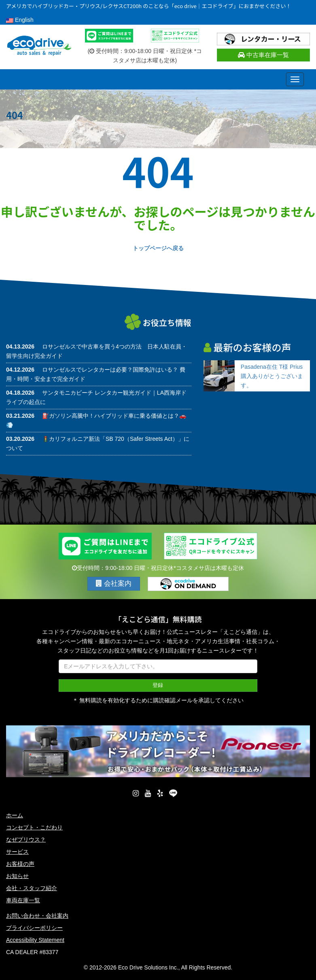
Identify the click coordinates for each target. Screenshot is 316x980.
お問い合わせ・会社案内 (37, 915)
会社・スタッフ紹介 (32, 888)
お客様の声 (20, 863)
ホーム (15, 815)
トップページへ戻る (158, 248)
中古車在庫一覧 (263, 55)
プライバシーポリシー (34, 927)
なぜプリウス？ (26, 839)
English (20, 20)
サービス (17, 851)
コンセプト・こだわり (34, 827)
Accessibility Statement (35, 940)
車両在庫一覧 (23, 900)
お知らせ (17, 876)
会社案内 (114, 584)
